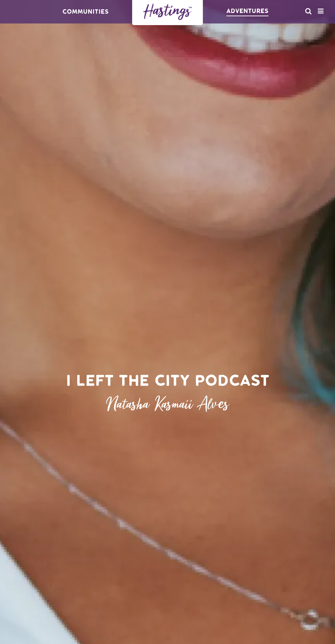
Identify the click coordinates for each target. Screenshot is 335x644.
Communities (85, 12)
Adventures (247, 11)
